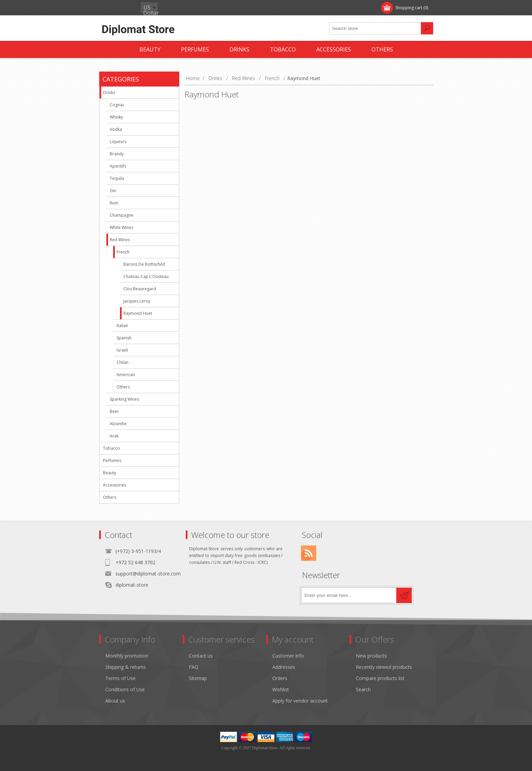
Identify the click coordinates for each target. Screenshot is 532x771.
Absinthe (118, 424)
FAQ (194, 667)
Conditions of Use (125, 689)
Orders (280, 678)
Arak (114, 436)
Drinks (109, 92)
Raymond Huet (138, 313)
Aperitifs (118, 166)
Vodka (116, 129)
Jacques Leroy (137, 301)
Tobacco (111, 448)
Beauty (110, 473)
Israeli (122, 350)
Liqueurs (118, 142)
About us (115, 701)
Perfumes (112, 460)
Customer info (288, 656)
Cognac (117, 105)
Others (123, 387)
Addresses (284, 667)
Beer (114, 411)
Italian (122, 326)
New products (371, 656)
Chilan (123, 362)
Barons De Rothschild (144, 264)
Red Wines (120, 240)
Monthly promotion (127, 656)
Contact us (201, 656)
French (123, 252)
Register (115, 8)
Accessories (115, 485)
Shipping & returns (126, 667)
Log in (143, 8)
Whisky (116, 117)
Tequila (117, 178)
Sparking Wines (124, 399)
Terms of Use (120, 678)
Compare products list (380, 678)
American (126, 375)
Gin (113, 191)
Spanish (124, 338)
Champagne (121, 215)
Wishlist (281, 689)
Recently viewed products (384, 667)
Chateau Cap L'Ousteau (146, 276)
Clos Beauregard (140, 289)
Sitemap (198, 678)
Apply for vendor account (300, 701)
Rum (114, 203)
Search (363, 689)
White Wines (121, 227)
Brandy (117, 154)
